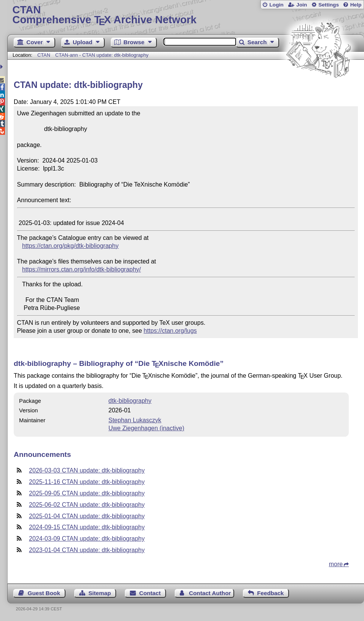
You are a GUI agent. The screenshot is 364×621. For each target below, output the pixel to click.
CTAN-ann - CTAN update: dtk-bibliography (102, 55)
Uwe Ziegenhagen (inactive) (146, 428)
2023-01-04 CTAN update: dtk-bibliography (87, 550)
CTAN (44, 55)
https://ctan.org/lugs (170, 331)
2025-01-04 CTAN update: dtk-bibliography (87, 516)
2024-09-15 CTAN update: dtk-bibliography (87, 527)
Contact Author (210, 593)
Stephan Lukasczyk (135, 420)
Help (356, 5)
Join (302, 5)
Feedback (270, 593)
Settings (329, 5)
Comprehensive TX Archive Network (185, 15)
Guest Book (44, 593)
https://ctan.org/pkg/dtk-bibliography (70, 246)
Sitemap (100, 593)
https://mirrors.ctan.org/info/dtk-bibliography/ (81, 269)
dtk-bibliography (130, 401)
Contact (150, 593)
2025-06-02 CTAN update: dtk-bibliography (87, 505)
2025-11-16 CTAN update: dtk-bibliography (87, 482)
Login (276, 5)
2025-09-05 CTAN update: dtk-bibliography (87, 493)
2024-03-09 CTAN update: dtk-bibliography (87, 539)
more (336, 564)
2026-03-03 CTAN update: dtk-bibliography (87, 470)
